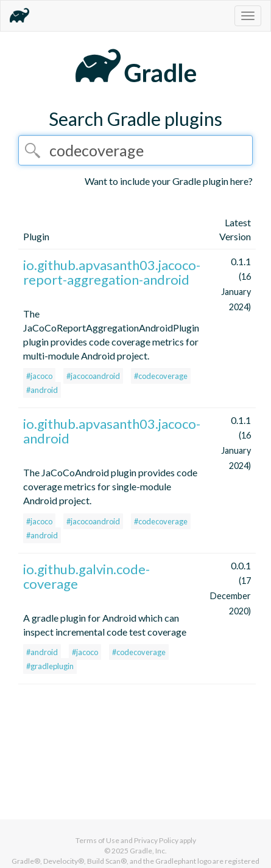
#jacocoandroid (93, 376)
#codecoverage (161, 376)
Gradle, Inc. (148, 851)
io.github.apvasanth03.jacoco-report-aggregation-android (112, 272)
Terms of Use (97, 840)
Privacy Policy (156, 840)
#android (42, 390)
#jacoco (39, 376)
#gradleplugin (50, 666)
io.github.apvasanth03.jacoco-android (112, 431)
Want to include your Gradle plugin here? (169, 181)
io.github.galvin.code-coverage (86, 576)
